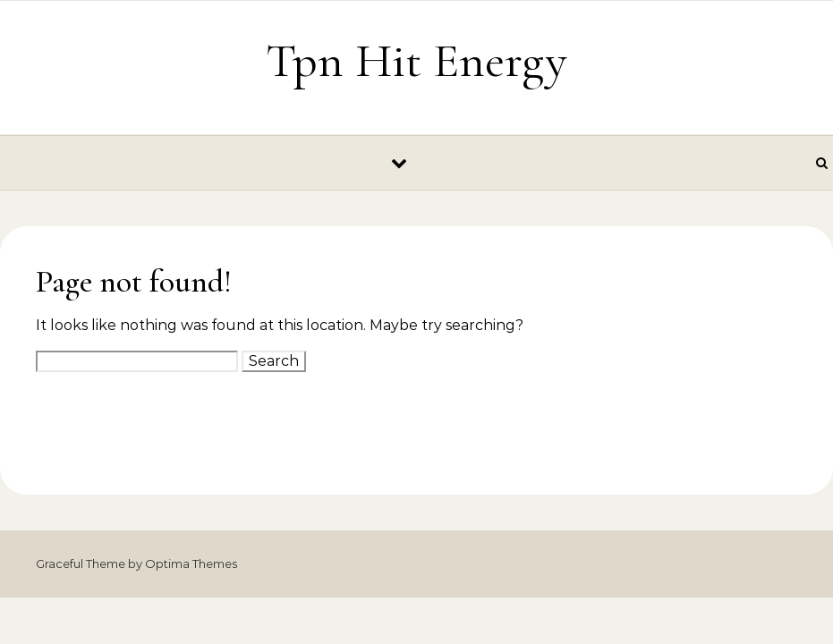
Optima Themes (191, 563)
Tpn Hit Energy (416, 60)
